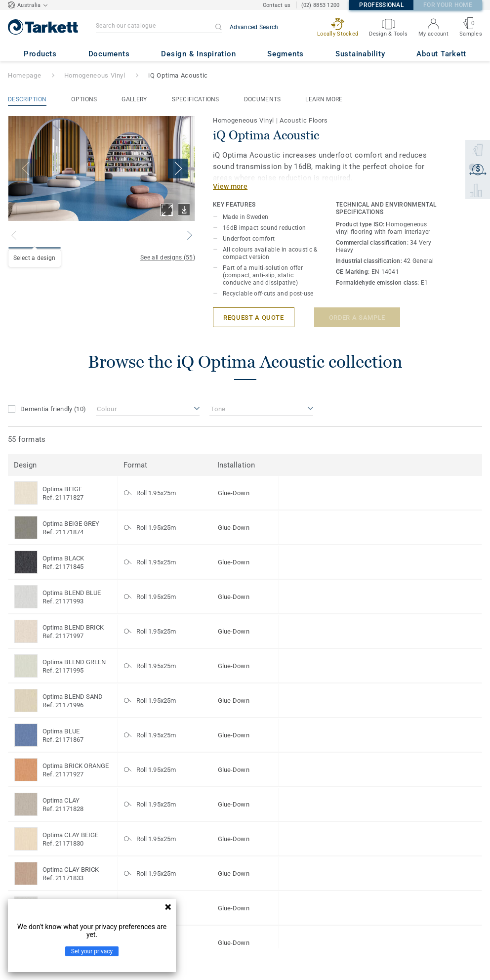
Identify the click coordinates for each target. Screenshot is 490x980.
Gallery (134, 99)
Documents (263, 99)
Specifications (196, 99)
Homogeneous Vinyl (95, 75)
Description (27, 99)
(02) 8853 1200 (321, 5)
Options (84, 99)
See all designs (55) (168, 257)
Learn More (324, 99)
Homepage (24, 75)
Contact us (277, 5)
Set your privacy (92, 951)
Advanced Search (254, 27)
